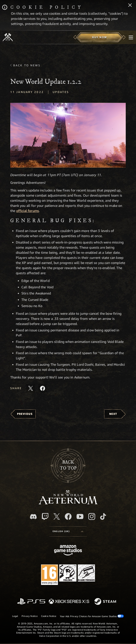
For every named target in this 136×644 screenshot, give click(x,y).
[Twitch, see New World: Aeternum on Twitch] (45, 516)
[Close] (130, 6)
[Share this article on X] (31, 388)
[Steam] (106, 602)
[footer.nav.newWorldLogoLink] (68, 503)
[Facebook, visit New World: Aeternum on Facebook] (68, 516)
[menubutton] (131, 37)
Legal (15, 616)
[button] (68, 135)
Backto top (68, 465)
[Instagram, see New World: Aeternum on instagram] (92, 516)
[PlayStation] (31, 602)
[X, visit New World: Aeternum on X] (57, 516)
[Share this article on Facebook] (43, 388)
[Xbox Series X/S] (69, 602)
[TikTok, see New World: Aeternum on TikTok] (103, 516)
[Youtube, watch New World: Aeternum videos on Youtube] (80, 516)
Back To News (27, 65)
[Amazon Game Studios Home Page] (68, 551)
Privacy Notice (30, 616)
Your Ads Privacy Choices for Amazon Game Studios (92, 616)
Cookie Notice (49, 616)
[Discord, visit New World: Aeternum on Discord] (33, 517)
